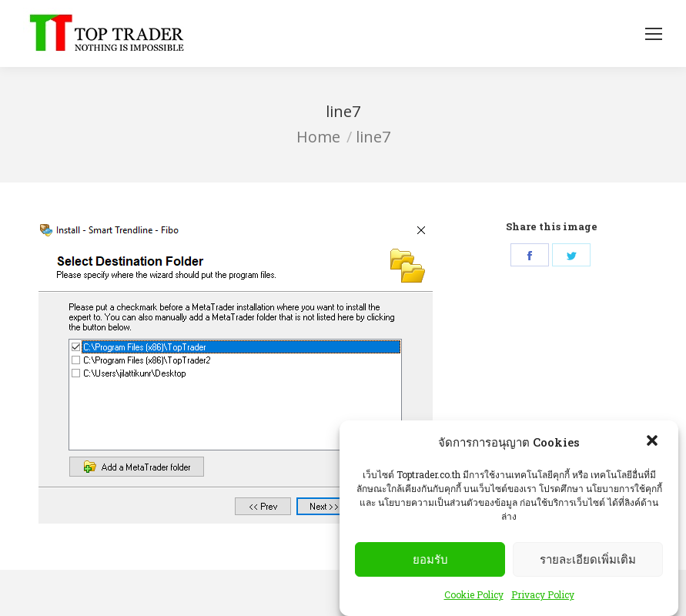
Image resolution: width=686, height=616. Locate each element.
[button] (654, 442)
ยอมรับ (430, 559)
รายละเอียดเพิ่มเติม (588, 559)
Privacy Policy (543, 594)
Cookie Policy (474, 594)
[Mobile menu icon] (654, 34)
